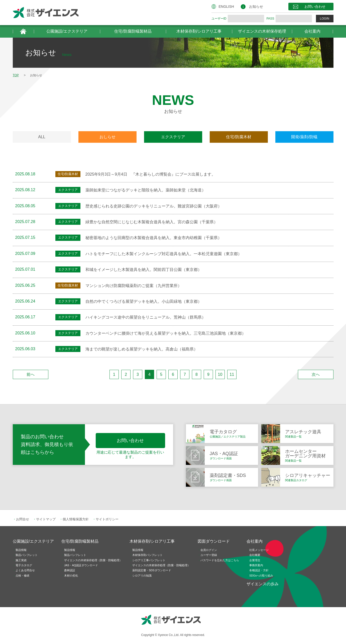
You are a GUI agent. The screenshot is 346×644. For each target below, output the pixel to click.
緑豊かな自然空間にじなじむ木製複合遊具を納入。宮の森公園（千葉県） (152, 222)
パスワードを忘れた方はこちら (220, 560)
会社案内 (312, 31)
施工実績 (21, 560)
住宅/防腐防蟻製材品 (133, 31)
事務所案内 (256, 565)
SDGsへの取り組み (261, 576)
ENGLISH (226, 7)
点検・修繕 (22, 576)
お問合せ (23, 519)
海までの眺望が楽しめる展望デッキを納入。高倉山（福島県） (142, 349)
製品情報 (21, 550)
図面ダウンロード (214, 541)
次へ (316, 374)
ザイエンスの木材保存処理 (262, 31)
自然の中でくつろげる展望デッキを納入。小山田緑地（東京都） (144, 301)
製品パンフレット (27, 555)
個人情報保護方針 (76, 519)
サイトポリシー (107, 519)
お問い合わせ (315, 7)
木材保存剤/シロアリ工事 (199, 31)
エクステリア (173, 137)
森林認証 (70, 570)
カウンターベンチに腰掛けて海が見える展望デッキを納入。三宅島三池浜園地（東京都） (166, 333)
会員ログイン (209, 550)
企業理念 (255, 560)
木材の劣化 (71, 576)
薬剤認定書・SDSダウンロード (152, 570)
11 (232, 374)
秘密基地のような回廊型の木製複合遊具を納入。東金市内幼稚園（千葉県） (154, 238)
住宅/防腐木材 (239, 137)
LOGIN (325, 19)
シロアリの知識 (142, 576)
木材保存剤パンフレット (147, 555)
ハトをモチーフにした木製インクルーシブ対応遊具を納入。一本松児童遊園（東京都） (164, 254)
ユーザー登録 (209, 555)
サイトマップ (46, 519)
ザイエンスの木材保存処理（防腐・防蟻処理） (93, 560)
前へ (31, 374)
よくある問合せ (25, 570)
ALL (42, 137)
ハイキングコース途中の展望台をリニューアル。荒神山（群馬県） (146, 317)
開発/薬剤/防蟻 (304, 137)
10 (220, 374)
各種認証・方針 (259, 570)
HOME (23, 31)
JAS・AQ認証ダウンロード (81, 565)
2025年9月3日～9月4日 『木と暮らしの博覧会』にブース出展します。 (150, 174)
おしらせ (107, 137)
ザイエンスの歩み (263, 584)
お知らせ (256, 7)
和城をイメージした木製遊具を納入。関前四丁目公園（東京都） (144, 270)
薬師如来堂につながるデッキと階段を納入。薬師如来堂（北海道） (146, 190)
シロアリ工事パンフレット (149, 560)
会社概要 (255, 555)
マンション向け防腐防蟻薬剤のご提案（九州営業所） (134, 286)
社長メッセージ (259, 550)
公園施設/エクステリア (67, 31)
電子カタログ (24, 565)
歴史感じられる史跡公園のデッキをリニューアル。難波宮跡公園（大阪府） (154, 206)
